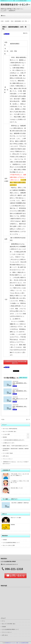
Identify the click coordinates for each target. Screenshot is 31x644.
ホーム (3, 621)
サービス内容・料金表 (8, 453)
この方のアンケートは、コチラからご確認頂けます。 (16, 362)
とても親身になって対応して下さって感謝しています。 (20, 482)
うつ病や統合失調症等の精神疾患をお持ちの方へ (14, 440)
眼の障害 (7, 34)
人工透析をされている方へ (9, 443)
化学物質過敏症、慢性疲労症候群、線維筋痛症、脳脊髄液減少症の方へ (16, 450)
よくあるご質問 (6, 434)
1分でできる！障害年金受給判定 (10, 429)
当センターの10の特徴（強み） (10, 432)
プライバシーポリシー (8, 459)
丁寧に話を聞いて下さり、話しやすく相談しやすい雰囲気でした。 (20, 475)
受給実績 (5, 437)
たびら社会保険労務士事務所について (11, 543)
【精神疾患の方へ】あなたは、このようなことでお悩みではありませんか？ (16, 463)
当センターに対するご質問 (9, 545)
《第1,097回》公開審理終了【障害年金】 (20, 503)
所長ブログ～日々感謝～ (16, 518)
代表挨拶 (5, 540)
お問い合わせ (6, 456)
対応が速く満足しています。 (17, 488)
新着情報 (13, 525)
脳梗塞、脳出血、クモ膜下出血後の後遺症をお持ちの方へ (16, 446)
